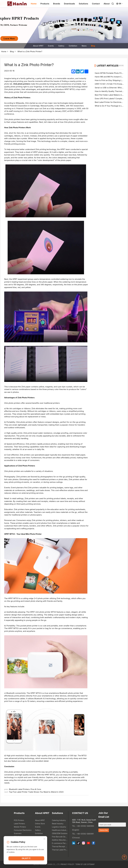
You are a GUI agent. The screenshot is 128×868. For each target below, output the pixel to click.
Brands (57, 4)
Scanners (18, 833)
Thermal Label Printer (60, 850)
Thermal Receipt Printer (60, 846)
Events (51, 46)
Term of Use (81, 864)
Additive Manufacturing (60, 840)
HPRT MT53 (13, 598)
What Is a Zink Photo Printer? (30, 51)
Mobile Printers (20, 827)
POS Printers (19, 820)
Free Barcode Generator (60, 837)
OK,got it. (26, 859)
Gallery (61, 46)
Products (45, 4)
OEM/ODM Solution (60, 833)
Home (34, 4)
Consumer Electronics (23, 830)
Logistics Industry (59, 827)
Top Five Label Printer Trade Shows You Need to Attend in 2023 (36, 792)
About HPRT (38, 46)
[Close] (44, 840)
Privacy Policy (67, 864)
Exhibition (73, 46)
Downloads (69, 4)
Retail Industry (58, 824)
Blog (93, 46)
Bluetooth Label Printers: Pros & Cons (25, 789)
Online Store (40, 824)
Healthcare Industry (60, 830)
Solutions (83, 4)
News (84, 46)
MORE (121, 66)
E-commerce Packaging (60, 843)
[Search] (113, 4)
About (107, 4)
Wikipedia (20, 103)
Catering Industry (59, 820)
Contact (96, 4)
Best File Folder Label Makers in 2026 (111, 95)
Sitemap (91, 864)
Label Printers (19, 824)
